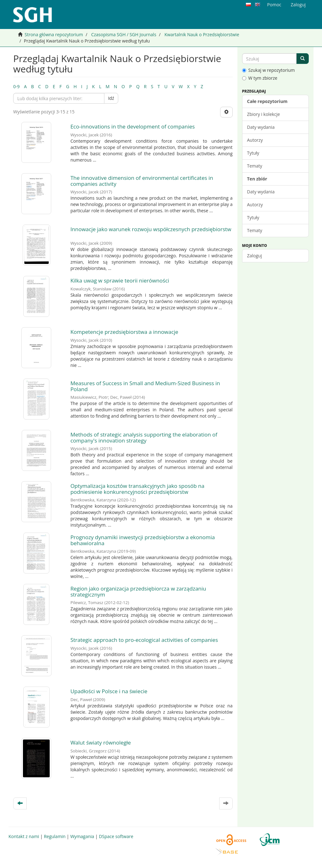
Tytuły (253, 153)
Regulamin (55, 836)
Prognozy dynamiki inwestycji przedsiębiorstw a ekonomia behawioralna (143, 540)
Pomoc (274, 5)
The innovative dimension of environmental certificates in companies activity (142, 181)
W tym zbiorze (260, 78)
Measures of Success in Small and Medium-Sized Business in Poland (145, 386)
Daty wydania (261, 127)
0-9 (17, 86)
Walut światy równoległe (101, 742)
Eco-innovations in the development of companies (133, 126)
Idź (111, 98)
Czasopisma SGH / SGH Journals (124, 34)
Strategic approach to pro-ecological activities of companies (144, 640)
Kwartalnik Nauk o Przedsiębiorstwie (202, 34)
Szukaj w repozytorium (269, 70)
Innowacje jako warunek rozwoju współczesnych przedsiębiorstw (151, 229)
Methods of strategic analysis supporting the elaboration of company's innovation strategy (144, 437)
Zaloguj (255, 256)
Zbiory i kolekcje (264, 114)
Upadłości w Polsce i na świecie (109, 691)
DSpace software (116, 836)
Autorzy (255, 140)
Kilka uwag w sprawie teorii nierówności (120, 280)
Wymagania (82, 836)
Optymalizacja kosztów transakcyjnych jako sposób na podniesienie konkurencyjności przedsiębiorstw (137, 489)
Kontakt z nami (24, 836)
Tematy (255, 166)
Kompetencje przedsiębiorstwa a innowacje (124, 332)
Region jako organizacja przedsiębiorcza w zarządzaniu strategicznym (138, 591)
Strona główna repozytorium (54, 34)
